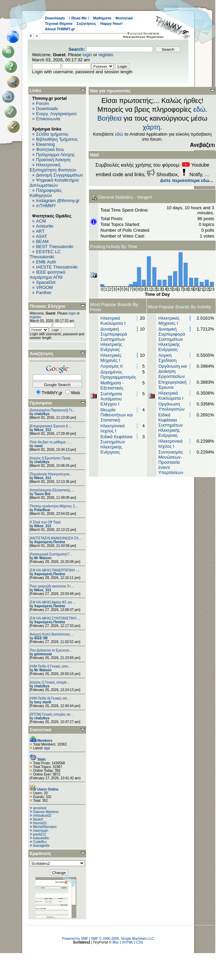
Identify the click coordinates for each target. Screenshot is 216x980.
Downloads (55, 18)
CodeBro (40, 842)
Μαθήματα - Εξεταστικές (112, 385)
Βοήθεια (110, 118)
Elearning (45, 144)
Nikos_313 (42, 430)
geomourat (43, 654)
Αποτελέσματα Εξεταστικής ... (52, 490)
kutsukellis (41, 838)
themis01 (40, 823)
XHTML (128, 942)
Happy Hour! (111, 24)
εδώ (199, 109)
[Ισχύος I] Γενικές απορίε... (50, 682)
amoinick (40, 808)
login (87, 55)
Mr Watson (43, 558)
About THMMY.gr (60, 29)
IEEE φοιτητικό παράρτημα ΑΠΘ (48, 275)
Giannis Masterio (46, 812)
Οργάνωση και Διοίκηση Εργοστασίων (173, 371)
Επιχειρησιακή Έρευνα (173, 385)
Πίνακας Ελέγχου (48, 306)
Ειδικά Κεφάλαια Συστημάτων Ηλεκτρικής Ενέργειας (117, 444)
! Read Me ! (79, 18)
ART (40, 231)
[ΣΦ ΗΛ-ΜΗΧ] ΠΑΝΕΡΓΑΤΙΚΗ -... (55, 570)
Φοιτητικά (124, 18)
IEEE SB (41, 638)
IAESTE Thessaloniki (57, 267)
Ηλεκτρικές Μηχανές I (111, 358)
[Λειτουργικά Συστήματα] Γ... (51, 554)
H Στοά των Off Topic (45, 522)
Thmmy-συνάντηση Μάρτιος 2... (54, 506)
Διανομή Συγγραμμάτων (59, 175)
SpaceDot (46, 282)
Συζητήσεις (87, 24)
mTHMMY (46, 206)
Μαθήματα (102, 18)
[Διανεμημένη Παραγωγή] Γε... (52, 410)
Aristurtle (44, 226)
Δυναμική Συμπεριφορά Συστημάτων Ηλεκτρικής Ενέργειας (114, 339)
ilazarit (38, 819)
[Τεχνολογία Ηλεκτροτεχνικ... (51, 474)
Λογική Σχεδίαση (168, 358)
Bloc (116, 942)
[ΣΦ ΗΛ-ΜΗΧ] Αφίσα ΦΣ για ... (53, 602)
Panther (44, 293)
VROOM (44, 287)
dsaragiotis (41, 846)
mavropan (41, 831)
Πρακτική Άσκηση (53, 160)
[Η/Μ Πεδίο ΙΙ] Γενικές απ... (50, 698)
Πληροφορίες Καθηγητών (46, 193)
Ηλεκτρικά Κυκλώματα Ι (113, 321)
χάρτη (152, 127)
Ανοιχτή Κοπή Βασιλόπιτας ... (52, 634)
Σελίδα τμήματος (52, 134)
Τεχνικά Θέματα (59, 24)
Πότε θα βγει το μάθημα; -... (50, 442)
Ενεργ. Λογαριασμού (56, 114)
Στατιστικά (41, 730)
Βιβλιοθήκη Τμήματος (57, 139)
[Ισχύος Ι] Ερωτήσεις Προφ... (51, 458)
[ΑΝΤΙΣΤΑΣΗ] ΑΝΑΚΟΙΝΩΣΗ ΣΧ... (56, 538)
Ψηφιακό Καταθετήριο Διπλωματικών (54, 183)
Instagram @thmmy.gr (58, 201)
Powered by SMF (75, 939)
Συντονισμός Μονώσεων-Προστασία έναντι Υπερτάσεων (171, 462)
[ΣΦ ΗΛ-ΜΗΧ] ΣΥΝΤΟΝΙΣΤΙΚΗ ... (55, 618)
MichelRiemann (45, 827)
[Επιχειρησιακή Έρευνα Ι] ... (51, 426)
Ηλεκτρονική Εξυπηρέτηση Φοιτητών (53, 167)
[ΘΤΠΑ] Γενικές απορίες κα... (51, 714)
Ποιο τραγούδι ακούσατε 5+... (52, 586)
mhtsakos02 (42, 816)
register (106, 55)
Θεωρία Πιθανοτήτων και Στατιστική (117, 415)
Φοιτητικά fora (50, 149)
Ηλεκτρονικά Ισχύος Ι (113, 428)
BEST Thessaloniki (55, 247)
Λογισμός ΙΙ (112, 366)
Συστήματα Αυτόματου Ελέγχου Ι (111, 399)
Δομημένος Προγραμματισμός (118, 374)
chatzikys (42, 414)
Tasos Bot (42, 494)
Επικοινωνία (48, 119)
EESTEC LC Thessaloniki (45, 254)
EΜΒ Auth (46, 262)
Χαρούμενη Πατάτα (49, 542)
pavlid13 (39, 834)
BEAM (42, 241)
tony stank (43, 702)
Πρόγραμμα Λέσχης (56, 155)
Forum (43, 103)
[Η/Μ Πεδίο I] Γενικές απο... (50, 666)
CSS (140, 942)
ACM (41, 221)
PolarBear (42, 510)
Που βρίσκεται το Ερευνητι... (51, 650)
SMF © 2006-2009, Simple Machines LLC (122, 939)
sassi (38, 446)
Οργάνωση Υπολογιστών (172, 407)
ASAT (41, 236)
